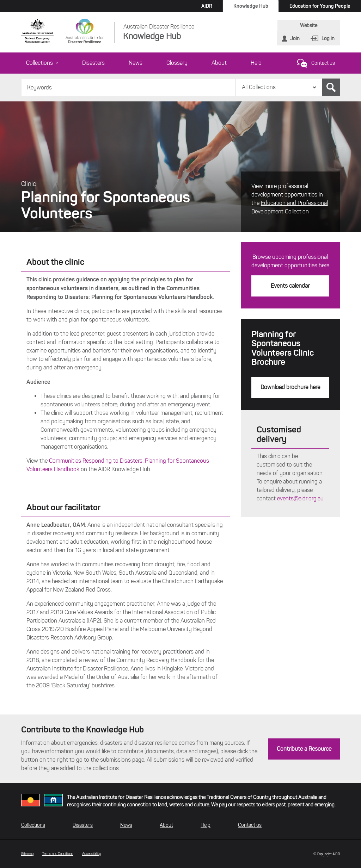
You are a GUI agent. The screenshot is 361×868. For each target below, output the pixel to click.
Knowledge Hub (251, 6)
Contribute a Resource (304, 749)
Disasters (93, 63)
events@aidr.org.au (300, 498)
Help (256, 63)
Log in (328, 39)
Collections (42, 63)
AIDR (207, 6)
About (219, 63)
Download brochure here (290, 387)
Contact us (323, 63)
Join (295, 39)
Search (331, 87)
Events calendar (290, 286)
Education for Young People (320, 6)
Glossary (177, 63)
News (136, 63)
